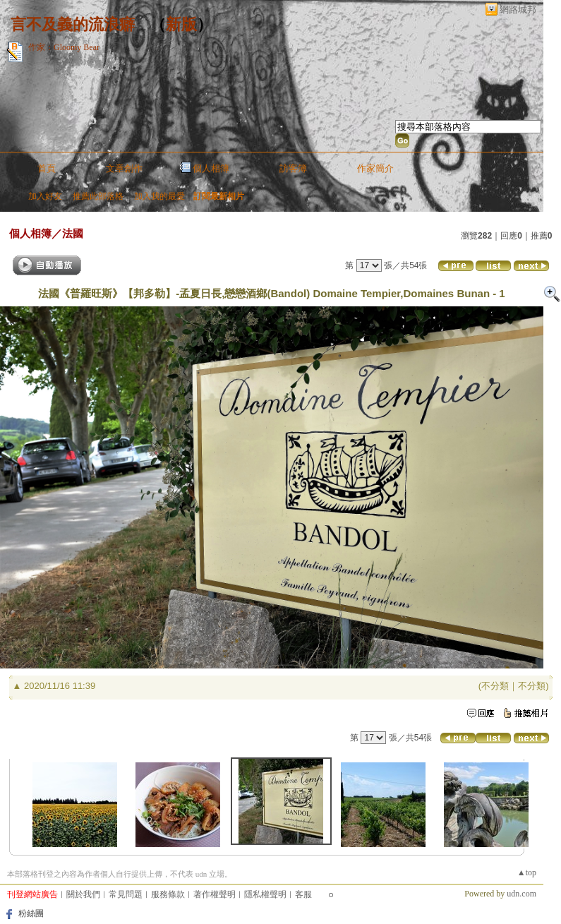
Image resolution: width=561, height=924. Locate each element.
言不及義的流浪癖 (73, 24)
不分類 (495, 686)
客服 (303, 894)
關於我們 (83, 894)
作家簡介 (375, 168)
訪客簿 (293, 168)
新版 (181, 24)
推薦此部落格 (98, 196)
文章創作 (124, 168)
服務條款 (168, 894)
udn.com (521, 894)
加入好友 (45, 196)
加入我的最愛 (159, 196)
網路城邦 (518, 10)
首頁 (47, 168)
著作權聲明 (215, 894)
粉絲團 (31, 913)
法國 (73, 233)
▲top (527, 872)
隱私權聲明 (265, 894)
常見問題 (126, 894)
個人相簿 (211, 168)
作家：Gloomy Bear (64, 47)
